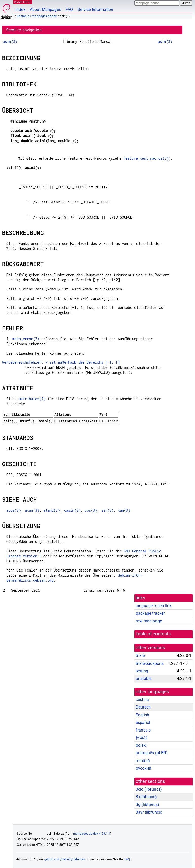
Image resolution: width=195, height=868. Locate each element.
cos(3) (91, 510)
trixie (140, 656)
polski (141, 745)
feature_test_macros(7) (146, 158)
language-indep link (154, 606)
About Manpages (45, 9)
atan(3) (32, 510)
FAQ (69, 9)
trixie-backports (150, 663)
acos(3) (14, 510)
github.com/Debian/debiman (65, 859)
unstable (23, 16)
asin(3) (10, 42)
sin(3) (108, 510)
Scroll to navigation (24, 30)
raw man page (149, 621)
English (142, 715)
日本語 (142, 738)
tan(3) (124, 510)
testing (142, 671)
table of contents (154, 634)
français (143, 730)
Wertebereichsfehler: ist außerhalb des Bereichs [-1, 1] (61, 362)
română (143, 761)
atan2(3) (52, 510)
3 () (146, 797)
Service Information (95, 9)
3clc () (149, 789)
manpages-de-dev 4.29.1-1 (92, 834)
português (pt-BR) (152, 753)
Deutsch (143, 707)
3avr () (149, 812)
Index (20, 9)
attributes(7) (32, 399)
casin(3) (72, 510)
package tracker (150, 613)
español (143, 723)
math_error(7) (26, 339)
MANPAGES (23, 2)
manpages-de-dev (44, 16)
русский (143, 768)
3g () (147, 804)
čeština (142, 700)
